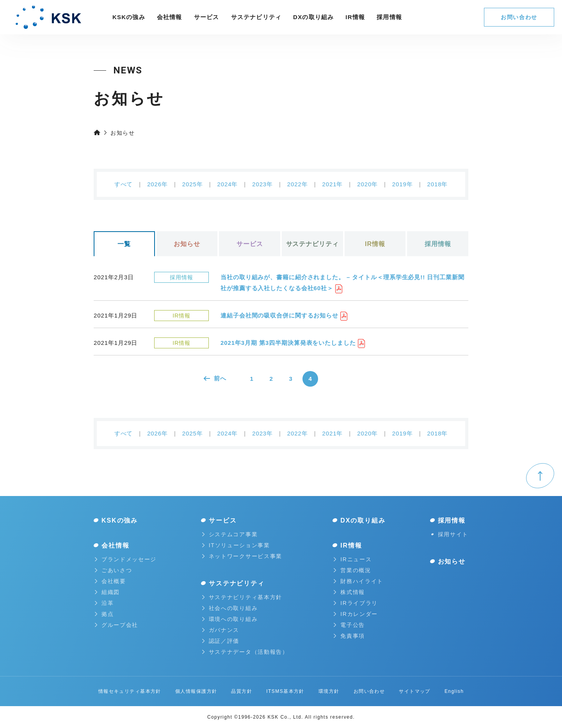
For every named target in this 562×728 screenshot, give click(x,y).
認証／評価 (221, 641)
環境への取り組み (230, 619)
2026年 (157, 184)
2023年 (262, 184)
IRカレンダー (356, 614)
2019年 (403, 184)
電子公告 (349, 625)
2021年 (332, 184)
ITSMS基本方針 (285, 691)
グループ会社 (116, 625)
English (454, 691)
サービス (207, 17)
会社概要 (110, 581)
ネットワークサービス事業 (242, 556)
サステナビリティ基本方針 (242, 597)
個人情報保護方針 (196, 691)
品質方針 (242, 691)
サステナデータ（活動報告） (245, 652)
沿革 (104, 603)
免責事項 (349, 636)
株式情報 (349, 592)
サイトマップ (415, 691)
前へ (215, 378)
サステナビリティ (256, 17)
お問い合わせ (519, 17)
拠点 (104, 614)
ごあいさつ (113, 570)
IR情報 (355, 17)
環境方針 (329, 691)
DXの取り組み (313, 17)
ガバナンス (221, 630)
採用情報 (438, 244)
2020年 (367, 184)
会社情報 (170, 17)
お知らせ (187, 244)
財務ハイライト (358, 581)
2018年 (438, 184)
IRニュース (353, 559)
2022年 (298, 184)
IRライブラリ (356, 603)
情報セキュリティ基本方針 (130, 691)
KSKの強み (129, 17)
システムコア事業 (230, 534)
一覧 (124, 244)
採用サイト (450, 534)
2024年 (227, 184)
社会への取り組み (230, 608)
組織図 (107, 592)
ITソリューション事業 (236, 545)
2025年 (193, 184)
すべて (124, 184)
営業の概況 (352, 570)
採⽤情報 (389, 17)
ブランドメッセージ (126, 559)
